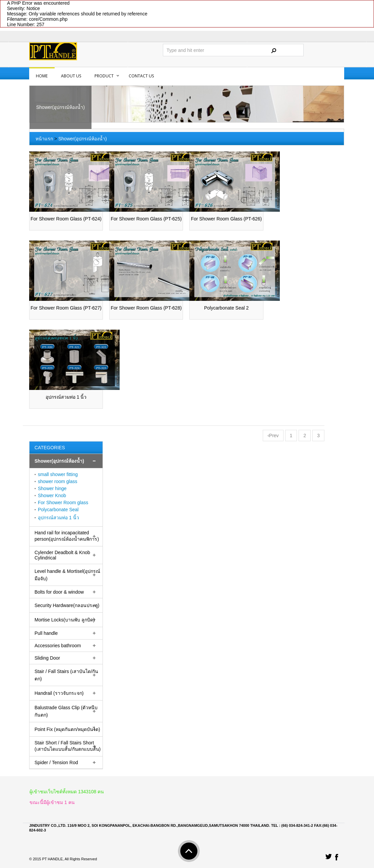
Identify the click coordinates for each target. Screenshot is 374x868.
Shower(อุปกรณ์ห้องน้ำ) (83, 139)
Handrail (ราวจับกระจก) (59, 693)
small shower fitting (58, 474)
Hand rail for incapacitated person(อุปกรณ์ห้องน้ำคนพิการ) (67, 536)
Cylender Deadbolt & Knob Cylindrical (62, 555)
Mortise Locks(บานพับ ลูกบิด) (65, 620)
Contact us (141, 76)
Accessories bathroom (58, 646)
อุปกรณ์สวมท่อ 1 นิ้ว (58, 518)
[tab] (66, 461)
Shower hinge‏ (52, 488)
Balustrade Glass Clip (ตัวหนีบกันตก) (66, 711)
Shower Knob (52, 495)
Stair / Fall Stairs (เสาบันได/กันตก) (66, 675)
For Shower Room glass (63, 503)
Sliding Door (47, 658)
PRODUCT (104, 76)
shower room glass (58, 481)
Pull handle (46, 633)
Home (42, 76)
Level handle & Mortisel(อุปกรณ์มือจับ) (67, 575)
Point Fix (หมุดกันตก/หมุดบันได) (67, 729)
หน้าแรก (44, 139)
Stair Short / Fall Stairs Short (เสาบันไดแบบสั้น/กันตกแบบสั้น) (68, 746)
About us (71, 76)
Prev (273, 436)
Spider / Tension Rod (56, 762)
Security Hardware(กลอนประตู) (67, 605)
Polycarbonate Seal (58, 510)
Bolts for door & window (59, 592)
